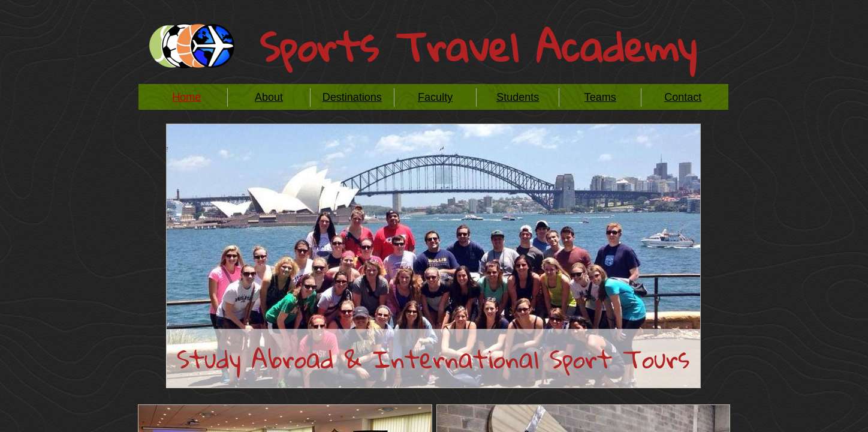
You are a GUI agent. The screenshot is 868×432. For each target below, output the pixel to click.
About (269, 97)
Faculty (435, 97)
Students (518, 97)
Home (186, 97)
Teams (600, 97)
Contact (683, 97)
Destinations (352, 97)
